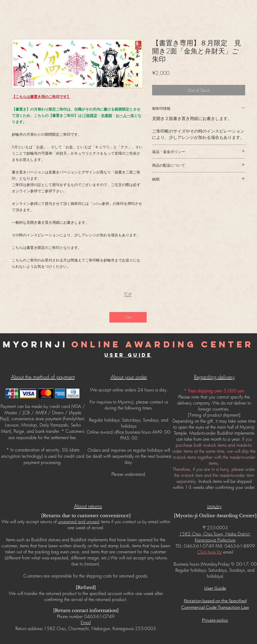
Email (86, 622)
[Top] (128, 317)
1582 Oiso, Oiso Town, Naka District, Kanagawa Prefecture (215, 537)
